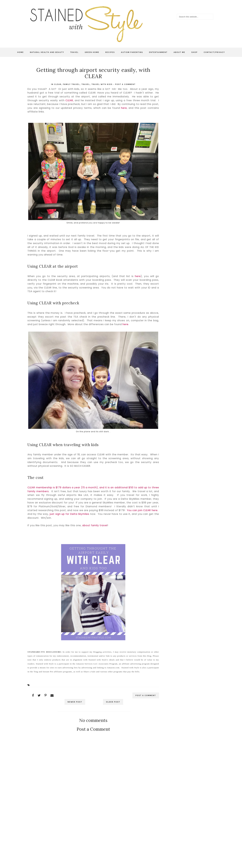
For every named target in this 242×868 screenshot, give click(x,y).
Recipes (110, 52)
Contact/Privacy (214, 52)
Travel (74, 52)
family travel (71, 84)
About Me (179, 52)
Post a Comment (125, 84)
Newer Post (75, 702)
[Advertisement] (93, 824)
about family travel (95, 525)
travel (86, 84)
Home (21, 52)
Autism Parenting (132, 52)
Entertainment (158, 52)
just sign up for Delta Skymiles (69, 514)
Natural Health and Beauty (47, 52)
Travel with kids (102, 84)
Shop (194, 52)
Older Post (113, 702)
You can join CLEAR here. (143, 510)
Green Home (92, 52)
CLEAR (58, 84)
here (124, 108)
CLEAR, (70, 100)
